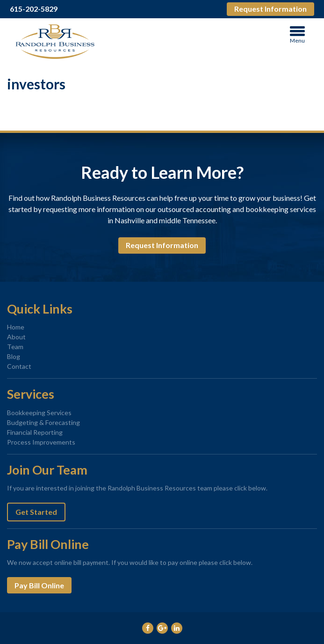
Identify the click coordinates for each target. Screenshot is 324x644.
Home (16, 327)
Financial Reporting (35, 432)
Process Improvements (41, 442)
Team (15, 347)
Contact (19, 366)
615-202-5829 (34, 9)
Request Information (270, 9)
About (16, 337)
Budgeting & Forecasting (43, 422)
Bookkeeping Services (39, 413)
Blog (14, 356)
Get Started (36, 512)
